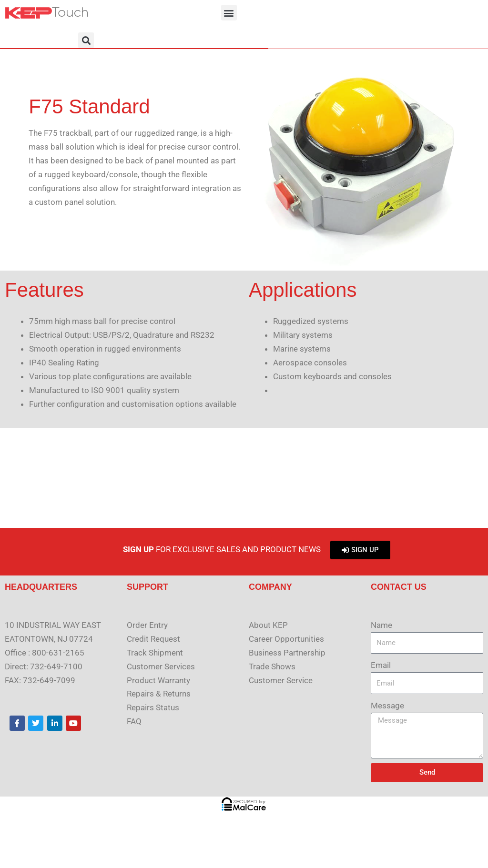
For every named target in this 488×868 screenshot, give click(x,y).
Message (387, 706)
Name (381, 625)
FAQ (134, 721)
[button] (229, 13)
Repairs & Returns (159, 694)
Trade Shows (272, 666)
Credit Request (153, 639)
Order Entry (147, 625)
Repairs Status (153, 707)
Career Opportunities (286, 639)
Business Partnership (287, 653)
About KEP (268, 625)
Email (381, 665)
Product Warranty (158, 680)
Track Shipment (155, 653)
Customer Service (281, 680)
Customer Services (161, 666)
